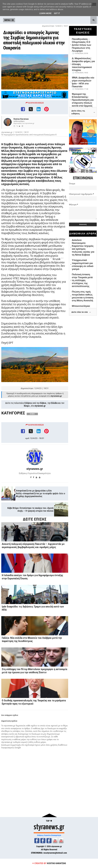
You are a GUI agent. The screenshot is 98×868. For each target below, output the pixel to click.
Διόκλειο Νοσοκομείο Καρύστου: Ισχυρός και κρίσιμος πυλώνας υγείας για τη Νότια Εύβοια (83, 247)
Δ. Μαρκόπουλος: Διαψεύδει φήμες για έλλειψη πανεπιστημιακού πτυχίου (83, 64)
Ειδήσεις (28, 419)
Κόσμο (27, 422)
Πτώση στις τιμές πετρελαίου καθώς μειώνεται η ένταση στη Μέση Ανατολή (83, 296)
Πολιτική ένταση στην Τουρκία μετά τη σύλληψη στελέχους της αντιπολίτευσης (82, 280)
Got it (57, 13)
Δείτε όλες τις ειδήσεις (83, 112)
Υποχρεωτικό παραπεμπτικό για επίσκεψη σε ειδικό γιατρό (83, 265)
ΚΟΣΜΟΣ (32, 430)
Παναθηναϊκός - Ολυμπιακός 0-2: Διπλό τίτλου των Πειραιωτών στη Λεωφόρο (81, 45)
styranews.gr (40, 422)
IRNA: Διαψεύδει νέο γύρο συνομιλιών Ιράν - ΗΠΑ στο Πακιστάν (83, 82)
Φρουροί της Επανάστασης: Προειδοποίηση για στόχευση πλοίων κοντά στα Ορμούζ (83, 100)
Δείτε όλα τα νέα (81, 312)
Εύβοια (43, 419)
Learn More (45, 13)
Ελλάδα (54, 419)
